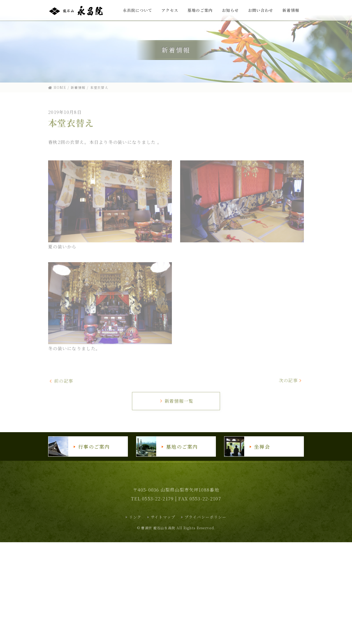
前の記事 (61, 381)
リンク (135, 517)
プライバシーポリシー (206, 517)
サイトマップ (163, 517)
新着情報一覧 (176, 401)
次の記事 (291, 380)
